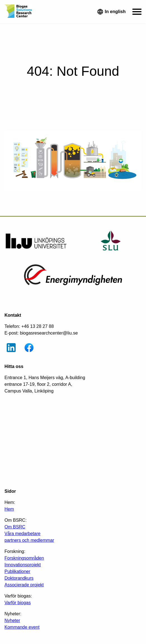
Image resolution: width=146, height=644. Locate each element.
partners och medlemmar (29, 540)
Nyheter (12, 620)
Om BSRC (15, 527)
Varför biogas (18, 603)
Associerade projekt (24, 585)
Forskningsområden (24, 558)
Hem (9, 509)
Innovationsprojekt (23, 565)
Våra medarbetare (22, 534)
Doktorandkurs (19, 578)
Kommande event (22, 627)
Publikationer (17, 571)
